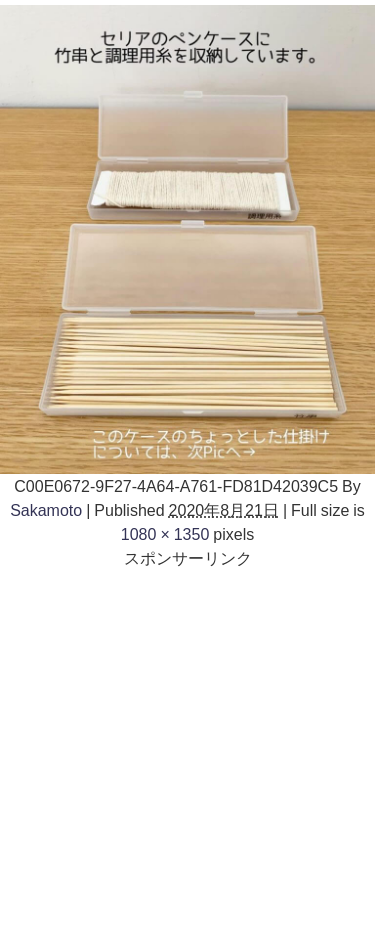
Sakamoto (46, 510)
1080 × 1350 (165, 534)
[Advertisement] (187, 757)
